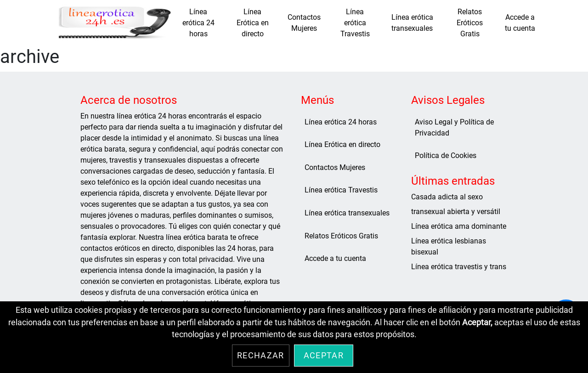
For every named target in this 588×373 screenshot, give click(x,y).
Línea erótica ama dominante (459, 226)
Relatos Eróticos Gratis (470, 23)
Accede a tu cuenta (520, 23)
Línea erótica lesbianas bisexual (449, 246)
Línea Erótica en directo (253, 23)
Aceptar (324, 356)
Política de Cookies (446, 155)
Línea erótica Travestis (355, 23)
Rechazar (261, 356)
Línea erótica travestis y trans (459, 267)
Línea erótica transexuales (412, 23)
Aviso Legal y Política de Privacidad (454, 127)
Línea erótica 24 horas (198, 23)
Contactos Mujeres (304, 23)
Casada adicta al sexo (447, 197)
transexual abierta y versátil (456, 212)
